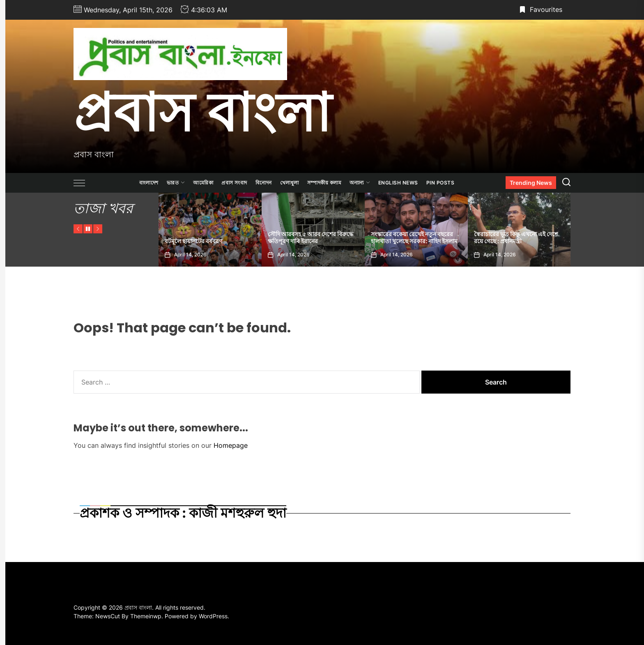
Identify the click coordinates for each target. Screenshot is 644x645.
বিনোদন (264, 183)
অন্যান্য (360, 183)
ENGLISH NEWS (398, 183)
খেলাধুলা (290, 183)
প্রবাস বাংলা (202, 112)
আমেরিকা (203, 183)
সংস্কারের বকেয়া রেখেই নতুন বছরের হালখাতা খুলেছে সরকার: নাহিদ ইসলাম (414, 238)
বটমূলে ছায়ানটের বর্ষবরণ (193, 241)
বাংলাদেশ (149, 183)
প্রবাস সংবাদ (234, 183)
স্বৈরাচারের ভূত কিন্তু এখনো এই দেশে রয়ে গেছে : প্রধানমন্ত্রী (516, 238)
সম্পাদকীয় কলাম (324, 183)
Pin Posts (440, 183)
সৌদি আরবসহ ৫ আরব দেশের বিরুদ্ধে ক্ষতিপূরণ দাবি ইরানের (310, 238)
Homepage (231, 445)
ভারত (176, 183)
